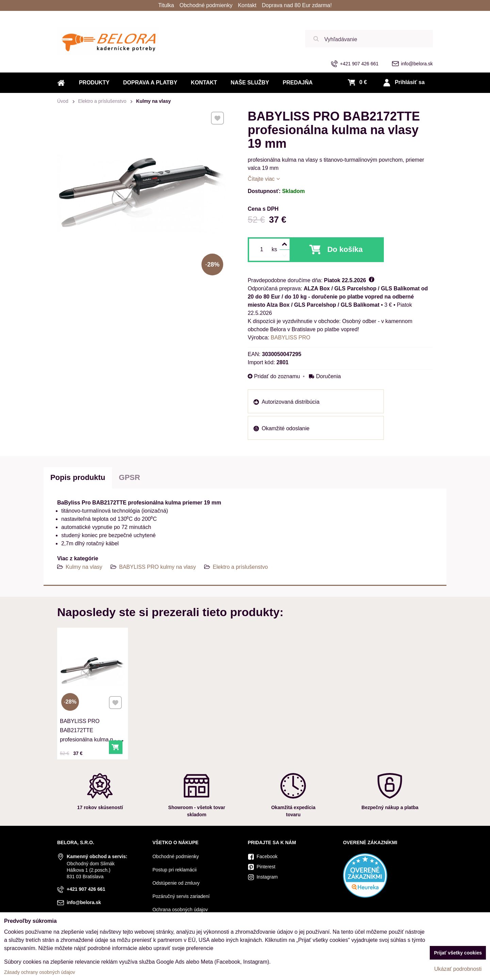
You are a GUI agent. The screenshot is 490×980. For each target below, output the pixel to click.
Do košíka (345, 249)
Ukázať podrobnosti (458, 969)
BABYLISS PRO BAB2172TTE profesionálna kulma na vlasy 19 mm (88, 733)
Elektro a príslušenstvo (240, 567)
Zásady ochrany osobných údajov (40, 972)
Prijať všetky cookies (458, 953)
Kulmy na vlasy (84, 567)
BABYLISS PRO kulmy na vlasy (158, 567)
